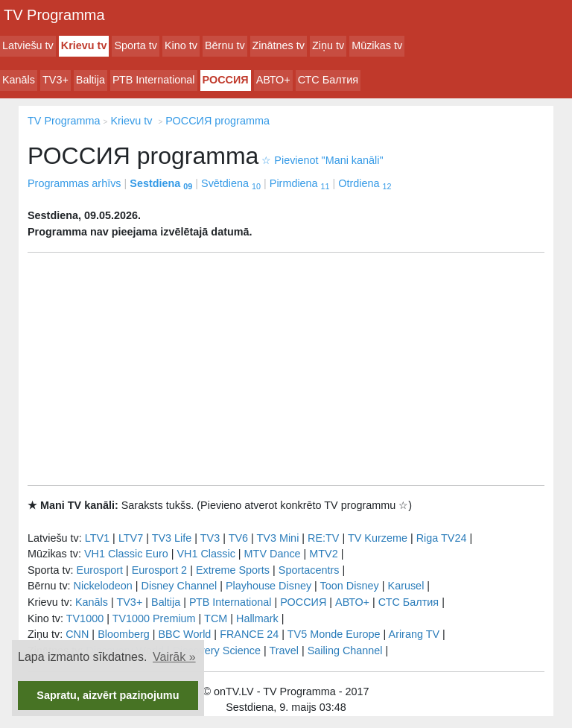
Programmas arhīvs (74, 183)
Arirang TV (414, 634)
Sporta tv (136, 45)
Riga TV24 (442, 538)
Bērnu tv (225, 45)
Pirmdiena (300, 183)
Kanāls (19, 80)
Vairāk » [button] (174, 657)
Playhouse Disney (268, 586)
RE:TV (323, 538)
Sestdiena (161, 183)
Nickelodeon (103, 586)
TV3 (210, 538)
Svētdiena (231, 183)
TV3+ (55, 80)
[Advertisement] (286, 369)
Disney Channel (179, 586)
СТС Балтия (328, 80)
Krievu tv (84, 45)
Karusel (406, 586)
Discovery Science (217, 651)
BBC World (184, 634)
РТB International (154, 80)
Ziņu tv (328, 45)
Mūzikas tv (377, 45)
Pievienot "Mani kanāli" (322, 160)
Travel (284, 651)
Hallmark (257, 618)
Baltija (90, 80)
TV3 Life (172, 538)
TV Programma (54, 15)
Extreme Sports (233, 570)
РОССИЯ (226, 80)
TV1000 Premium (154, 618)
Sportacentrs (309, 570)
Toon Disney (350, 586)
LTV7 (131, 538)
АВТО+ (273, 80)
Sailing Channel (345, 651)
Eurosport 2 (159, 570)
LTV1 (97, 538)
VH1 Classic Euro (126, 554)
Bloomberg (124, 634)
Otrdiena (365, 183)
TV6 (238, 538)
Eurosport (100, 570)
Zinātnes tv (279, 45)
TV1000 (85, 618)
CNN (77, 634)
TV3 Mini (278, 538)
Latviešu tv (28, 45)
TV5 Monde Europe (334, 634)
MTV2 (323, 554)
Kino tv (181, 45)
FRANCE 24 (249, 634)
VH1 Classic (206, 554)
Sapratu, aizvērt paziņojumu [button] (108, 695)
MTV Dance (273, 554)
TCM (216, 618)
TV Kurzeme (378, 538)
